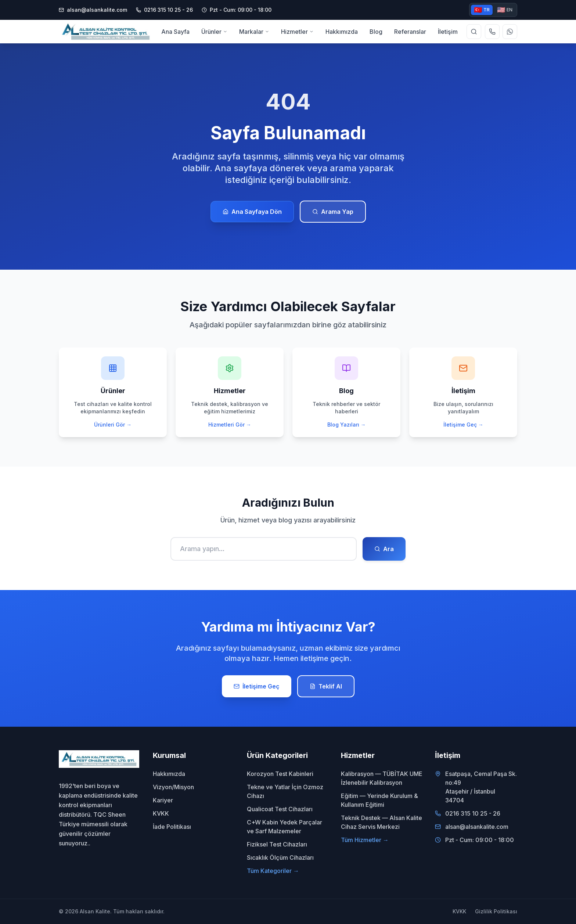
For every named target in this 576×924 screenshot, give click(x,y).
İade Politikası (172, 827)
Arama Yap (333, 212)
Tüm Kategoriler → (273, 871)
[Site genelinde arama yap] (474, 32)
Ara (384, 549)
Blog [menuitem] (376, 32)
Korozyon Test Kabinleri (280, 774)
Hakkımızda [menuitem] (342, 32)
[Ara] (264, 549)
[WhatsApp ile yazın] (510, 32)
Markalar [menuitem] (254, 31)
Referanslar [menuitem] (410, 32)
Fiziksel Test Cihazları (277, 844)
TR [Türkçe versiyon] (482, 10)
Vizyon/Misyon (173, 787)
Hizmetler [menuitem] (297, 31)
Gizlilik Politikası (496, 911)
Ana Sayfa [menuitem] (175, 32)
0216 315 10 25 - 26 (473, 813)
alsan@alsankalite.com (93, 10)
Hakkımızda (169, 774)
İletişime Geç (257, 686)
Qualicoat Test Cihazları (280, 809)
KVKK (161, 813)
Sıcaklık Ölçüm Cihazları (280, 858)
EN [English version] (505, 10)
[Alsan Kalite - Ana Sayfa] (106, 32)
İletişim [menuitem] (448, 32)
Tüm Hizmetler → (365, 840)
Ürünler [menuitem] (214, 31)
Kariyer (163, 800)
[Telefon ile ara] (492, 32)
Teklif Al (326, 686)
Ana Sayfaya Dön (252, 212)
